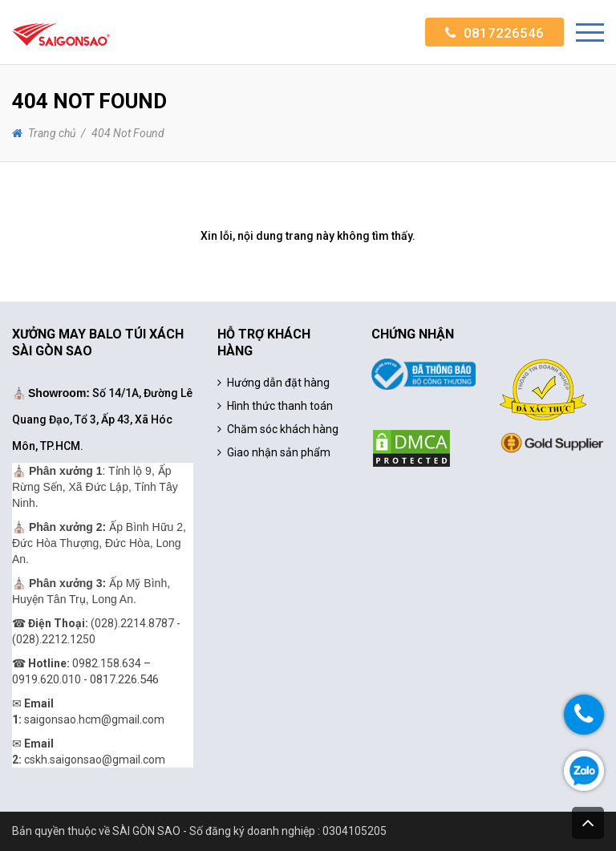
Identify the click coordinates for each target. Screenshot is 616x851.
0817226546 (504, 33)
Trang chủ (52, 133)
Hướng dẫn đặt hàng (278, 383)
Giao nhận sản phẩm (279, 452)
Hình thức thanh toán (280, 406)
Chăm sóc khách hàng (283, 429)
